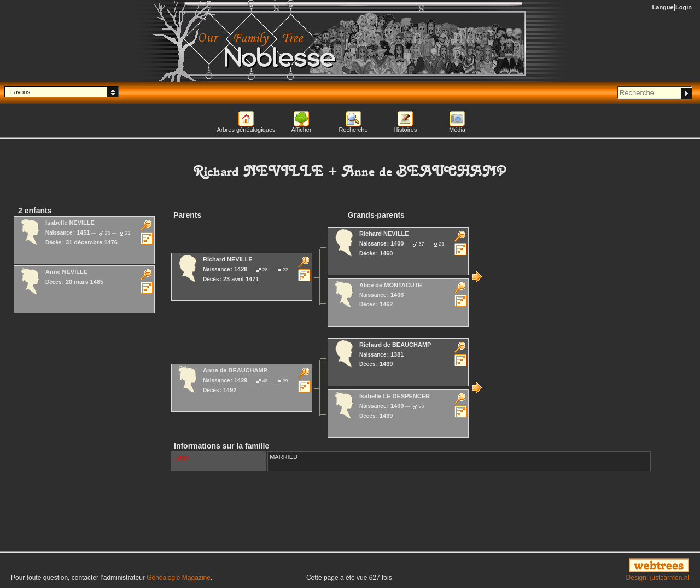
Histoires (406, 130)
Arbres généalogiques (246, 130)
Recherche (353, 130)
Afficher (301, 130)
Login (684, 7)
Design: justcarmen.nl (658, 578)
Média (457, 130)
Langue (663, 7)
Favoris (20, 92)
